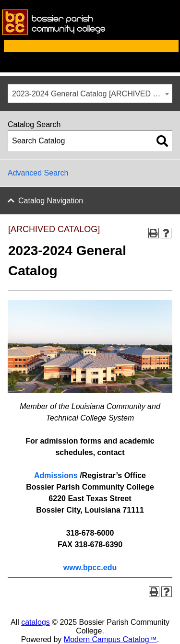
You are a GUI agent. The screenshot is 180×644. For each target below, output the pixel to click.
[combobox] (90, 94)
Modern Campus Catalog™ (110, 639)
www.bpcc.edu (90, 568)
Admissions (56, 475)
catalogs (36, 622)
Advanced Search (38, 173)
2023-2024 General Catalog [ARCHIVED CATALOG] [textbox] (92, 94)
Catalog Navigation (51, 201)
